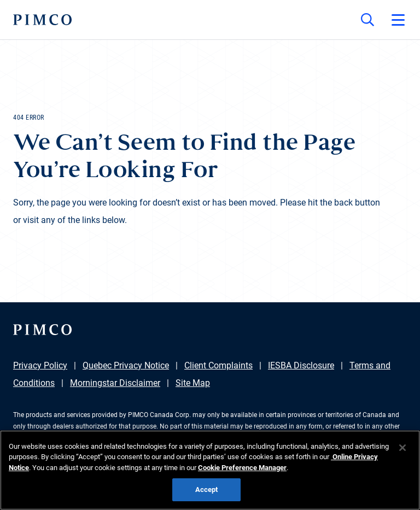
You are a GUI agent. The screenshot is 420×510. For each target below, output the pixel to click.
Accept (207, 490)
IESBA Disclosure (301, 365)
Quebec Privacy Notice (126, 365)
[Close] (402, 448)
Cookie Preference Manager (242, 468)
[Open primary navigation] (398, 20)
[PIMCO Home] (42, 20)
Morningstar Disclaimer (115, 383)
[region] (210, 470)
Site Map (193, 383)
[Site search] (367, 20)
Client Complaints (218, 365)
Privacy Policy (40, 365)
